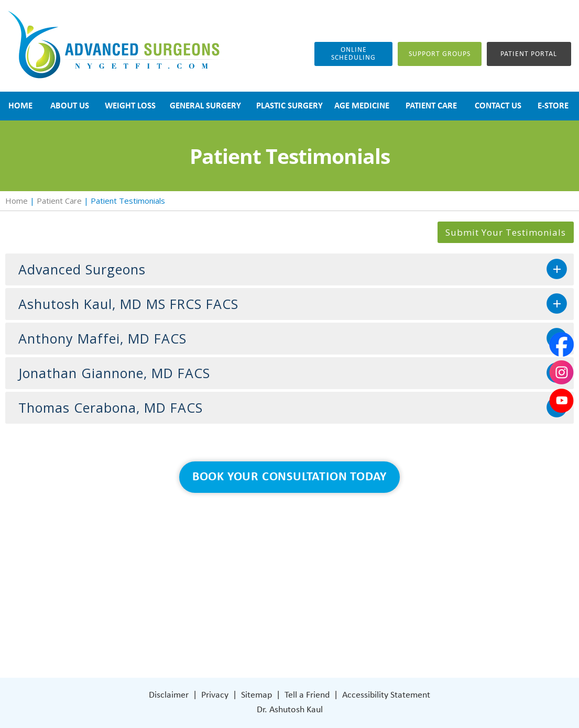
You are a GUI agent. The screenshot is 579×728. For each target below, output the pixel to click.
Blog (213, 595)
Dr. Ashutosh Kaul (290, 710)
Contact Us (226, 627)
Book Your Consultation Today (289, 477)
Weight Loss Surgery (242, 564)
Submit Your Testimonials (506, 232)
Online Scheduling (353, 54)
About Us (222, 548)
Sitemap (256, 695)
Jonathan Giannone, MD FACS (114, 373)
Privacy (215, 695)
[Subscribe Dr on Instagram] (351, 627)
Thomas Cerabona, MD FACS (111, 407)
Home (17, 201)
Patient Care (59, 201)
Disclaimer (169, 695)
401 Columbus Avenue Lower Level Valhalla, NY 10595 (376, 589)
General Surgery (234, 580)
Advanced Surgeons (82, 269)
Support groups (440, 54)
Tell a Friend (307, 695)
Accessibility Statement (386, 695)
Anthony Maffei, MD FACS (102, 338)
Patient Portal (529, 54)
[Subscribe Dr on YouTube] (373, 626)
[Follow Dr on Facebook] (329, 627)
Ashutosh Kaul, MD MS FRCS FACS (128, 304)
